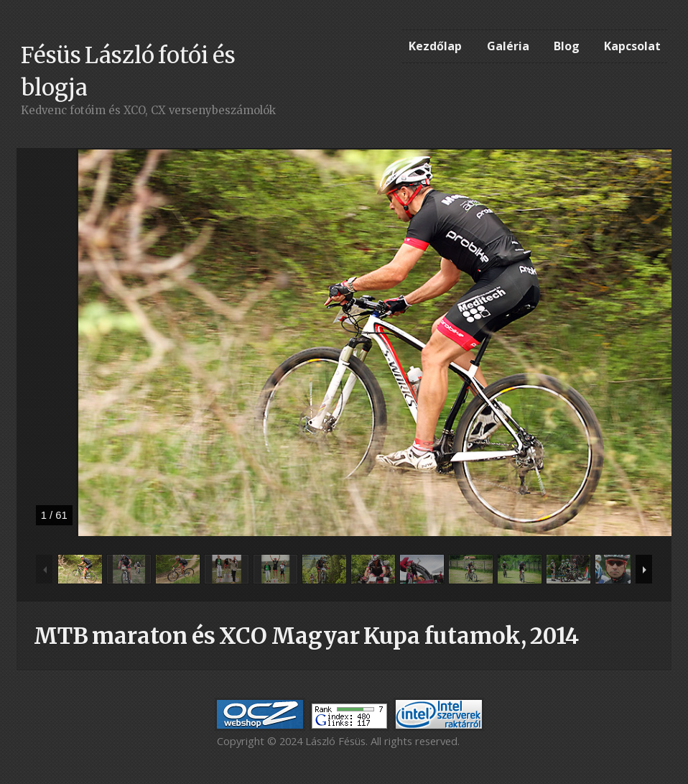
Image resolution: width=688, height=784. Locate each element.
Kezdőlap (435, 46)
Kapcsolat (632, 46)
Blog (567, 46)
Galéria (508, 46)
